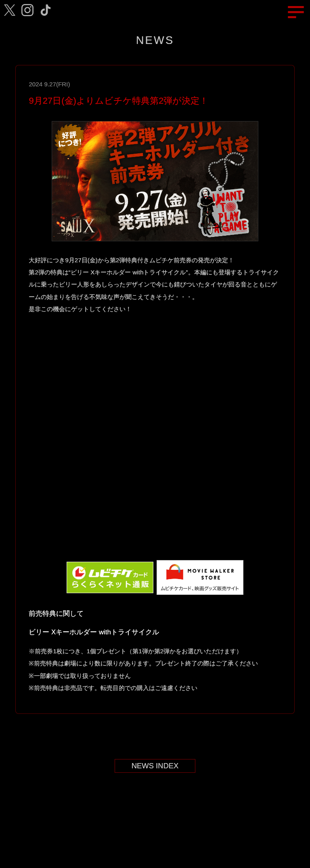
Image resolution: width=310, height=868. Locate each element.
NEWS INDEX (155, 766)
